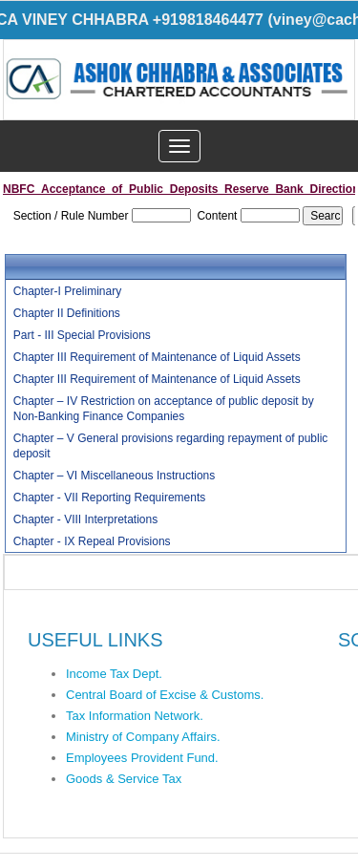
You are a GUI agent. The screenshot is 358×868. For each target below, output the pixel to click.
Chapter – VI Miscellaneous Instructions (114, 476)
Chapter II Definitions (67, 313)
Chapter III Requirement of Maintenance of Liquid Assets (157, 357)
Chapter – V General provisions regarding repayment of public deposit (171, 446)
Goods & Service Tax (124, 779)
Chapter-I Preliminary (67, 291)
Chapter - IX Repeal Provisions (92, 541)
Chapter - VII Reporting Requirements (109, 498)
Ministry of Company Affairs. (143, 737)
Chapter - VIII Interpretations (85, 519)
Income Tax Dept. (114, 674)
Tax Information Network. (135, 716)
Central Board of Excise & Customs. (165, 695)
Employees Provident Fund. (142, 758)
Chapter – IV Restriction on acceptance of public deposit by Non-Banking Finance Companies (164, 409)
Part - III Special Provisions (82, 335)
